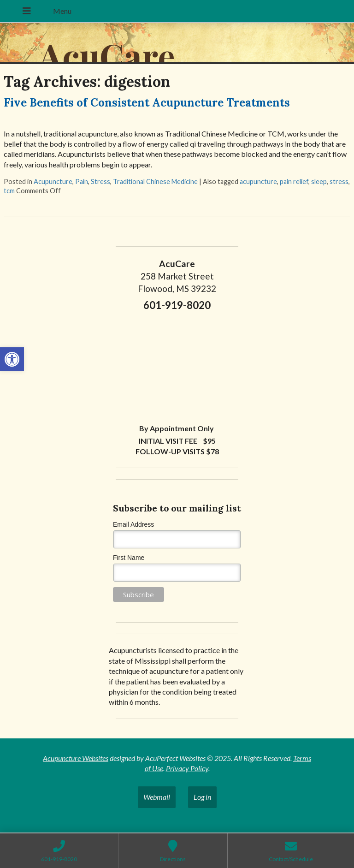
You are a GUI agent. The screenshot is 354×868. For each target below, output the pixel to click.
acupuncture (258, 181)
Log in (202, 797)
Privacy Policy (187, 768)
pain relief (294, 181)
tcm (9, 191)
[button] (12, 359)
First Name (129, 558)
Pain (82, 181)
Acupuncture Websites (76, 758)
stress (339, 181)
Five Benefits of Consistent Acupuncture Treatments (147, 103)
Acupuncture (53, 181)
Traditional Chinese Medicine (155, 181)
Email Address (133, 524)
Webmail (157, 797)
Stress (100, 181)
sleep (319, 181)
